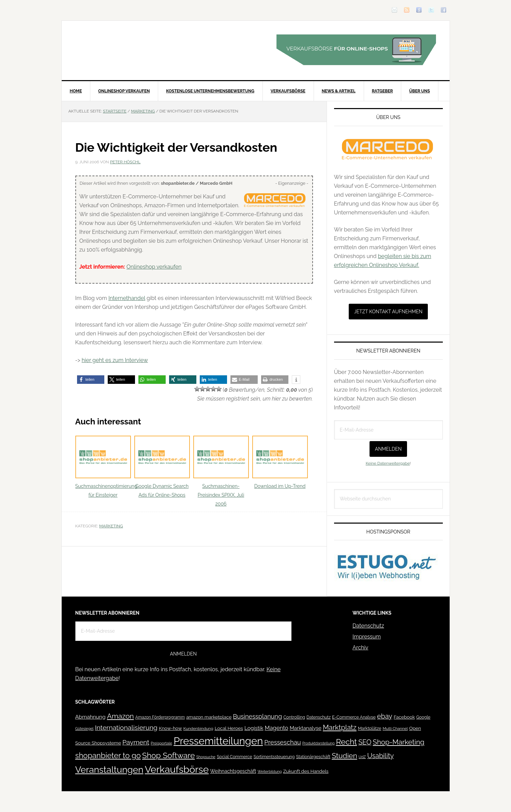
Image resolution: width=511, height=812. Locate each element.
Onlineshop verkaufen (154, 267)
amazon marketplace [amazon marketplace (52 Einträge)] (209, 717)
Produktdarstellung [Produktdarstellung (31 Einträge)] (319, 743)
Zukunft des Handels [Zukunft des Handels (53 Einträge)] (306, 771)
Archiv (360, 648)
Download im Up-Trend (280, 462)
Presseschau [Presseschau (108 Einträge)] (282, 742)
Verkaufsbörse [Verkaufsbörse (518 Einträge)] (177, 770)
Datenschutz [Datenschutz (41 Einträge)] (319, 717)
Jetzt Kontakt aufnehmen (388, 312)
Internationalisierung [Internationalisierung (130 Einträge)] (126, 728)
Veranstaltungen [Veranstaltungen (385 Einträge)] (109, 770)
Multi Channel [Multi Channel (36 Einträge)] (395, 728)
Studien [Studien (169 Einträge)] (344, 756)
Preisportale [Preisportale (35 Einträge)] (161, 743)
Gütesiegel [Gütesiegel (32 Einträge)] (85, 729)
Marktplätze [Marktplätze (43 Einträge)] (370, 728)
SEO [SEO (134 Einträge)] (365, 742)
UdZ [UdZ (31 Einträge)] (362, 757)
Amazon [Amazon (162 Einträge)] (121, 716)
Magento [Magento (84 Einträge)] (277, 728)
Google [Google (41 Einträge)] (423, 717)
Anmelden (388, 449)
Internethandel (127, 298)
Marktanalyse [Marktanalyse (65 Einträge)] (306, 728)
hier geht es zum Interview (115, 360)
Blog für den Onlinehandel (120, 50)
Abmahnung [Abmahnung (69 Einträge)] (91, 717)
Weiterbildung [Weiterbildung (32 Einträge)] (269, 772)
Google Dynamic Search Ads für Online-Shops (162, 467)
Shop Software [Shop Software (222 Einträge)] (169, 755)
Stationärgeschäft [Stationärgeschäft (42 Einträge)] (313, 757)
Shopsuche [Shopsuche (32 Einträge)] (206, 757)
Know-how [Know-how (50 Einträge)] (170, 728)
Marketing (111, 526)
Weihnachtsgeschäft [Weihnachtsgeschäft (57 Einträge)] (233, 771)
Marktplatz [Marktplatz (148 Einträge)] (340, 727)
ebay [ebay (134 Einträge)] (385, 716)
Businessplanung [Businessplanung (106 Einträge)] (257, 716)
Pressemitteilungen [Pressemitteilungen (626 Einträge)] (218, 741)
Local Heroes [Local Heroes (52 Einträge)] (229, 728)
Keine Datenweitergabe (388, 463)
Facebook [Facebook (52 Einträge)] (404, 717)
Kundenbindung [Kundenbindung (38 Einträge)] (198, 728)
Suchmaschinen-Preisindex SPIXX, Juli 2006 (221, 471)
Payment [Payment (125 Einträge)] (136, 742)
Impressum (367, 637)
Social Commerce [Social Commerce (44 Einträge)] (235, 757)
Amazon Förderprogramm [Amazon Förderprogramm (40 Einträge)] (160, 717)
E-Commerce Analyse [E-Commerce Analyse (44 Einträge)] (354, 717)
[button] (91, 380)
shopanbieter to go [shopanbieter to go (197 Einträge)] (108, 755)
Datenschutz (368, 626)
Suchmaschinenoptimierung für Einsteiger (106, 467)
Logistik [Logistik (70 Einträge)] (254, 728)
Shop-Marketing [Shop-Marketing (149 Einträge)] (399, 742)
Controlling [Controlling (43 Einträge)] (294, 717)
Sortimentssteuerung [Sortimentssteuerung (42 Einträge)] (274, 757)
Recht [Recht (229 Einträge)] (346, 742)
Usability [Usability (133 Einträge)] (380, 756)
